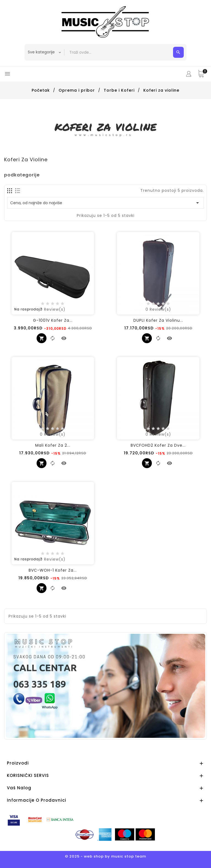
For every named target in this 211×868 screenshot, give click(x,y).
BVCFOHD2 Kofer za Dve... (158, 445)
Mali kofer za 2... (53, 445)
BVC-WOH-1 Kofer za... (53, 570)
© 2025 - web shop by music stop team (106, 856)
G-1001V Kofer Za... (53, 320)
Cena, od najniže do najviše (106, 203)
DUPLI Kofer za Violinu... (158, 320)
